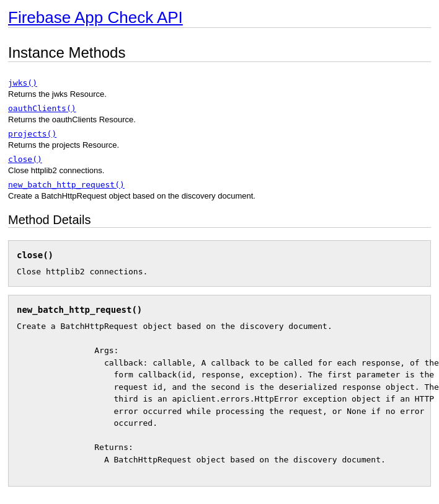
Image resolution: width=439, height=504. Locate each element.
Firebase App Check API (95, 17)
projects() (32, 134)
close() (25, 159)
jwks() (23, 83)
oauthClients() (42, 108)
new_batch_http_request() (66, 185)
